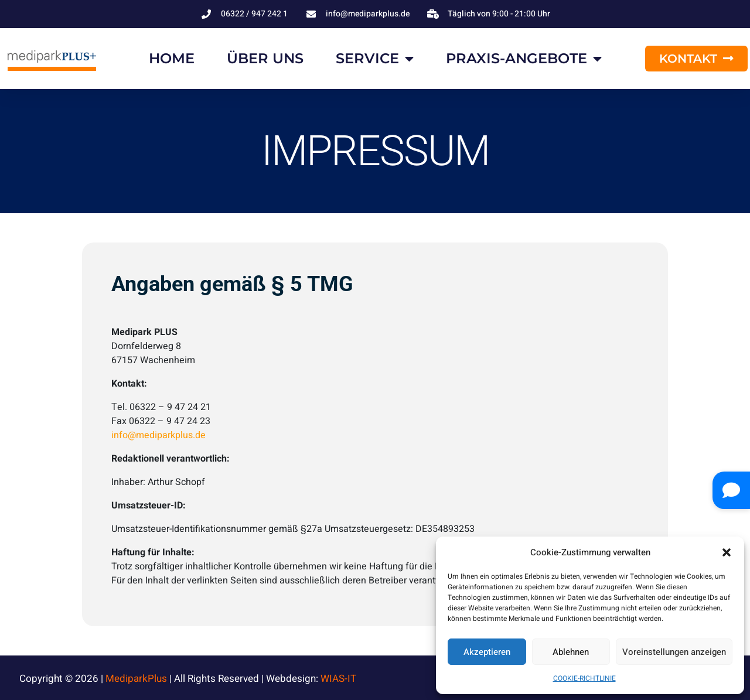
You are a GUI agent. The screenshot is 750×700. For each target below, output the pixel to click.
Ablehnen (571, 652)
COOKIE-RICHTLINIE (584, 678)
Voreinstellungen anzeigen (674, 652)
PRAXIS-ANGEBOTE (524, 59)
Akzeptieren (487, 652)
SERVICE (375, 59)
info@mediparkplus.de (158, 435)
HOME (172, 58)
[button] (727, 552)
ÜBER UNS (265, 58)
